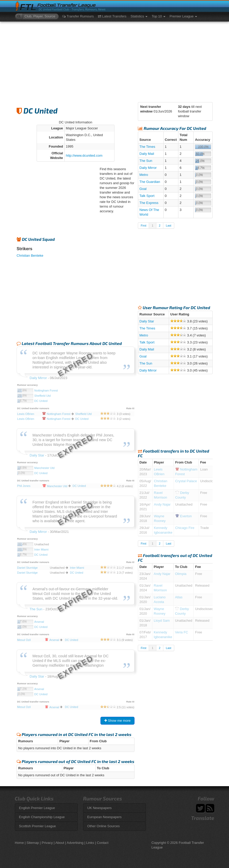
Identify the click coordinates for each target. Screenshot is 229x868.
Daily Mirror (148, 168)
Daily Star (147, 321)
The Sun (146, 161)
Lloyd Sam (162, 621)
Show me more (117, 721)
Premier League (183, 16)
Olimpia (181, 574)
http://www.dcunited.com (84, 155)
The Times (147, 147)
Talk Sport (147, 196)
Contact (103, 843)
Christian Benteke (30, 256)
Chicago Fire (185, 528)
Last (169, 226)
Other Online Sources (103, 826)
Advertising (75, 843)
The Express (149, 203)
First (143, 226)
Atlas (179, 597)
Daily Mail (147, 154)
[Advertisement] (114, 61)
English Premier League (37, 808)
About (60, 843)
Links (90, 843)
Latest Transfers (112, 16)
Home (19, 843)
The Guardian (150, 182)
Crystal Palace (186, 481)
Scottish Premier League (37, 826)
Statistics (139, 16)
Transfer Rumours (78, 16)
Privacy (47, 843)
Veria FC (182, 632)
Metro (144, 175)
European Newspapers (104, 817)
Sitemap (33, 843)
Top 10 (159, 16)
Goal (143, 189)
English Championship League (42, 817)
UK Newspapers (99, 808)
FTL (28, 7)
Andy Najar (162, 504)
